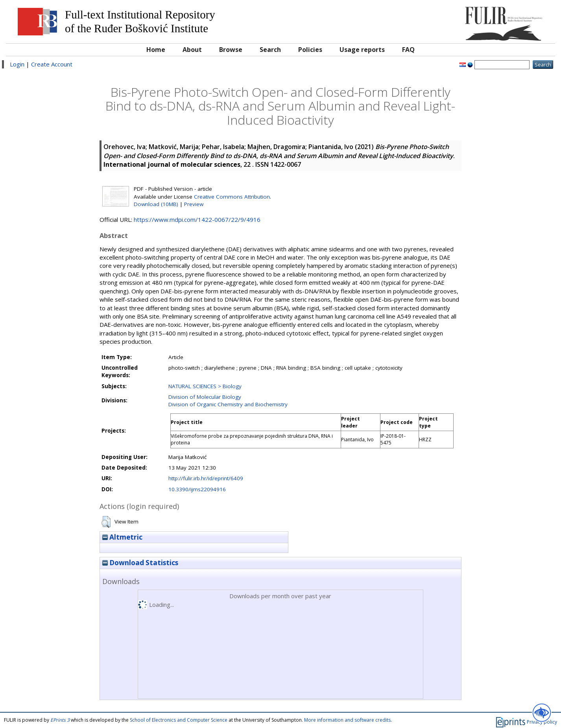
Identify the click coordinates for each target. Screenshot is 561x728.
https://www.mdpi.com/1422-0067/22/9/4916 (197, 219)
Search (270, 50)
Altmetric (122, 537)
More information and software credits (347, 720)
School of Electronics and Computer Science (179, 720)
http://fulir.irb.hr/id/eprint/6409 (206, 478)
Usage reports (362, 50)
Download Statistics (140, 563)
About (192, 50)
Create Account (52, 64)
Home (156, 50)
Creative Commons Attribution (232, 197)
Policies (310, 50)
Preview (194, 204)
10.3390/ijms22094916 (197, 489)
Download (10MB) (156, 204)
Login (17, 64)
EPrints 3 (60, 720)
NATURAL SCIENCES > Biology (205, 386)
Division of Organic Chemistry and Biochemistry (228, 404)
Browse (231, 50)
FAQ (408, 50)
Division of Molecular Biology (205, 397)
